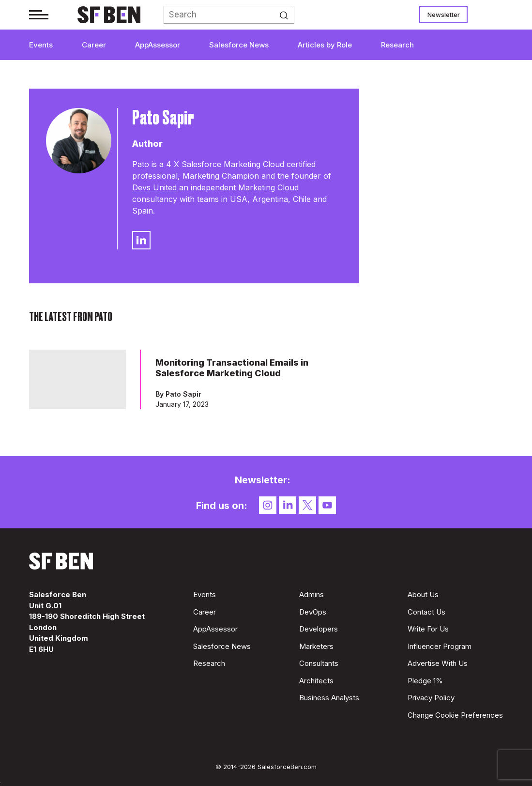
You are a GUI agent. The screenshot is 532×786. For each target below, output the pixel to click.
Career (94, 45)
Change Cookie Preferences (455, 715)
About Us (423, 594)
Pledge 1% (425, 681)
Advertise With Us (438, 663)
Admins (312, 594)
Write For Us (428, 629)
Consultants (319, 663)
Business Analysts (329, 698)
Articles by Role (325, 45)
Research (397, 45)
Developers (319, 629)
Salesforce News (239, 45)
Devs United (154, 187)
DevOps (313, 612)
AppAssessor (158, 45)
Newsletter (444, 15)
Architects (316, 681)
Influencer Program (440, 646)
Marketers (316, 646)
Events (41, 45)
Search (287, 15)
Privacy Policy (431, 698)
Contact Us (426, 612)
